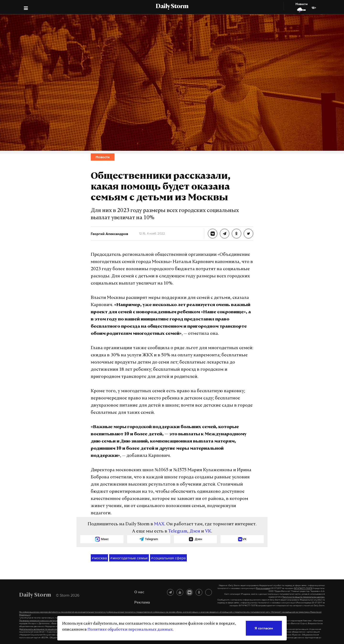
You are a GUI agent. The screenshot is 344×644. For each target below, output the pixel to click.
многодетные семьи (129, 558)
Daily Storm (172, 7)
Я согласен (264, 628)
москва (99, 558)
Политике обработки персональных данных (130, 630)
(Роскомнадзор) (263, 588)
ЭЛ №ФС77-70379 (303, 588)
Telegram (178, 531)
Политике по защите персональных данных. (304, 597)
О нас (139, 592)
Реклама (142, 602)
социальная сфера (168, 558)
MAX (159, 524)
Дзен (195, 531)
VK (208, 531)
